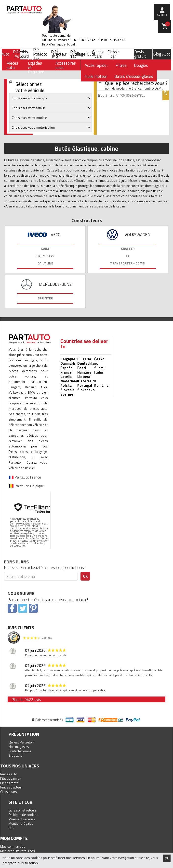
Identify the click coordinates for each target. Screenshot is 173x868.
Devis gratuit (140, 54)
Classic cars (98, 54)
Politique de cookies (23, 815)
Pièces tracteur (11, 787)
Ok (167, 858)
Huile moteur (96, 76)
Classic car (113, 54)
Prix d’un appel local (59, 44)
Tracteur (60, 54)
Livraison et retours (23, 810)
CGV (12, 828)
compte (162, 15)
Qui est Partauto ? (21, 742)
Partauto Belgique (26, 486)
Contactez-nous (20, 751)
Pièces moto (9, 783)
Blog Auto (162, 54)
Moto (42, 54)
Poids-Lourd (24, 54)
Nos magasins (19, 747)
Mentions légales (21, 823)
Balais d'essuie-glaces (134, 76)
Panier (168, 24)
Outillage (78, 54)
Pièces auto (9, 774)
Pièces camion (11, 778)
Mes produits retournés (18, 851)
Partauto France (25, 477)
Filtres (121, 65)
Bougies (141, 65)
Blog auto (15, 755)
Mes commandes (13, 846)
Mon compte (14, 838)
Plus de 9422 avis (26, 699)
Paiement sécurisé (22, 819)
